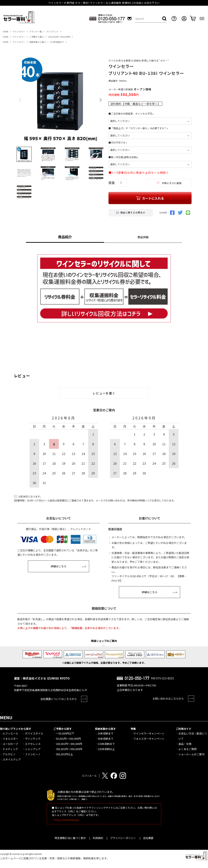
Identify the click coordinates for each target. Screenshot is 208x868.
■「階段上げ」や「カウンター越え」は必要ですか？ (139, 128)
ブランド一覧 (36, 31)
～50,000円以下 (65, 733)
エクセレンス (33, 744)
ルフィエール (10, 733)
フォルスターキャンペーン (149, 739)
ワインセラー (19, 31)
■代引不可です (118, 143)
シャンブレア (33, 749)
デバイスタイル (34, 733)
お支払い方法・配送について (193, 736)
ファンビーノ (33, 754)
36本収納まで (105, 739)
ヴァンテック (33, 739)
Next (101, 100)
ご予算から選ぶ (37, 37)
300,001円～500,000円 (69, 749)
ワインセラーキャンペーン (149, 733)
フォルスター (10, 739)
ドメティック (10, 749)
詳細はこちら (59, 566)
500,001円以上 (64, 754)
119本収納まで (57, 42)
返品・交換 (185, 744)
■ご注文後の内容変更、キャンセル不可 (132, 114)
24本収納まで (105, 733)
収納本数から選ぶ (38, 42)
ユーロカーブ (10, 744)
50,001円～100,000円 (68, 739)
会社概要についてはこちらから (59, 699)
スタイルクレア (12, 759)
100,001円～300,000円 (59, 37)
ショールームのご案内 (191, 754)
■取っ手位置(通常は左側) (124, 157)
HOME (6, 31)
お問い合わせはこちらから (168, 699)
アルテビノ (9, 754)
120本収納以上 (106, 749)
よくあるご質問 (187, 749)
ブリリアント (52, 31)
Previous (20, 100)
